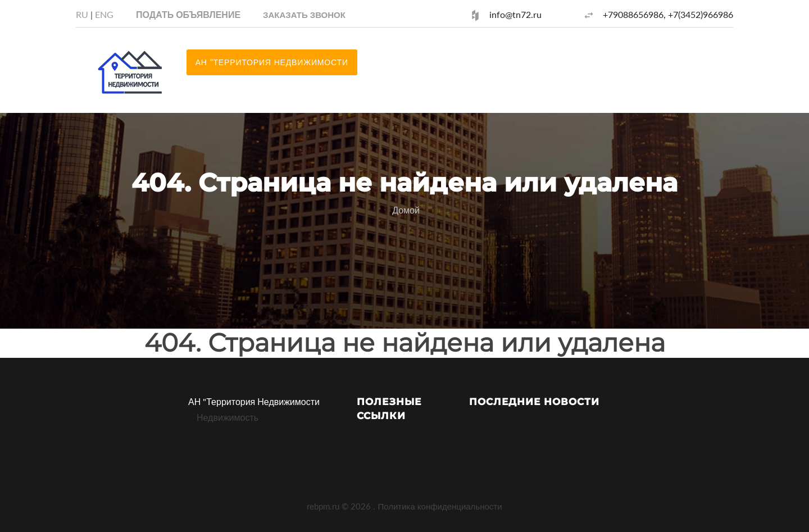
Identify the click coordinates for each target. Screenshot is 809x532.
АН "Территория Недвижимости (254, 401)
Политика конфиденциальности (440, 506)
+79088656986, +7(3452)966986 (668, 14)
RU (82, 14)
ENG (104, 14)
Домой (406, 210)
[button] (304, 14)
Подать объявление (188, 14)
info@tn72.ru (515, 14)
